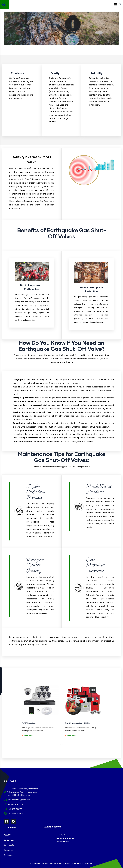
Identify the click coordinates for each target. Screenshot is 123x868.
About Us (8, 835)
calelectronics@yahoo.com (17, 800)
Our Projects (9, 845)
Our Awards (9, 855)
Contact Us (8, 850)
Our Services (9, 840)
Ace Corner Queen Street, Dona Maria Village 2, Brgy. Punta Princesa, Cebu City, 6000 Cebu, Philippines (21, 792)
